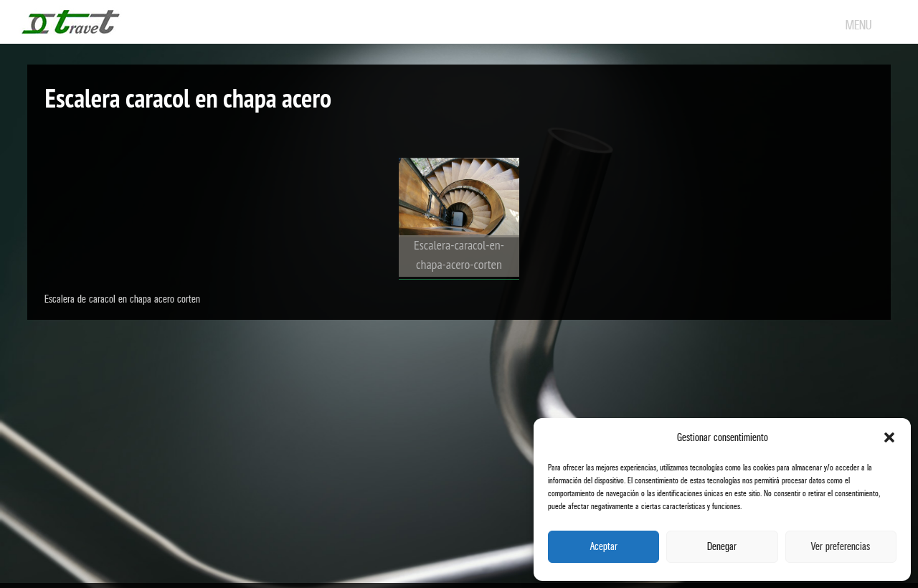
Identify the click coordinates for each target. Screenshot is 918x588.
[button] (889, 437)
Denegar (722, 547)
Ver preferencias (841, 547)
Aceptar (604, 547)
